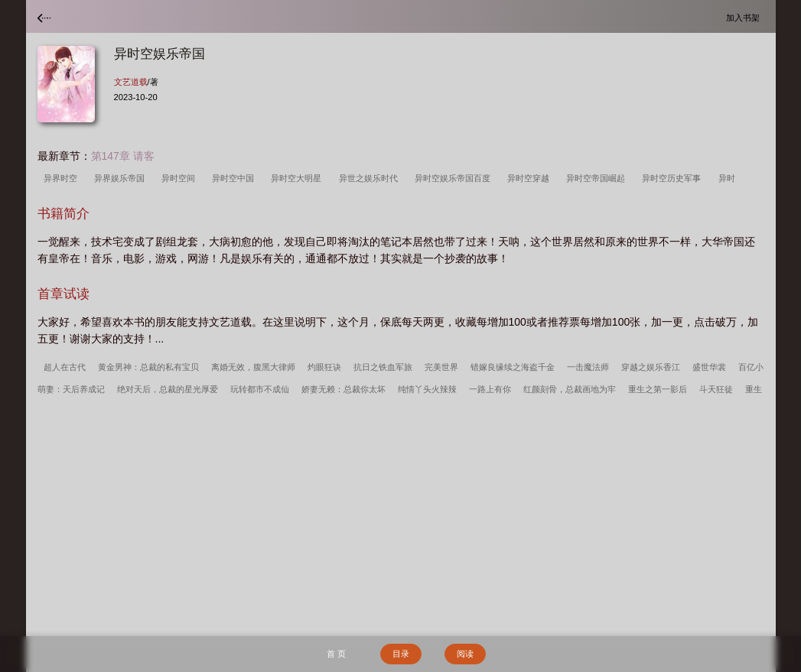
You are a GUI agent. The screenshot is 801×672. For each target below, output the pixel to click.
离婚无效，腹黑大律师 (253, 367)
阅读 (465, 654)
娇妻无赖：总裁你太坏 (344, 389)
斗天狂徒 (716, 389)
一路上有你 (490, 389)
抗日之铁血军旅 (383, 367)
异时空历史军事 (674, 178)
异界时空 (63, 178)
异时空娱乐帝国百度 (455, 178)
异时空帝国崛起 (598, 178)
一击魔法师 (588, 367)
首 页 (336, 654)
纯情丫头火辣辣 (427, 389)
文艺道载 (131, 82)
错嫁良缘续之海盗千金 (513, 367)
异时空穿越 (531, 178)
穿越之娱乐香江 (651, 367)
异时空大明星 (298, 178)
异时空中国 (235, 178)
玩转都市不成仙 (260, 389)
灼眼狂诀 (324, 367)
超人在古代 (65, 367)
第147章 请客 (123, 156)
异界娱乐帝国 (122, 178)
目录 (401, 654)
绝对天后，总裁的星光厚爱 (168, 389)
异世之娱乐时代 (371, 178)
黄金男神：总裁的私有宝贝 (148, 367)
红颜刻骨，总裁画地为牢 (570, 389)
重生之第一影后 (658, 389)
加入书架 (745, 17)
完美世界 (441, 367)
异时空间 (181, 178)
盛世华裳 (709, 367)
